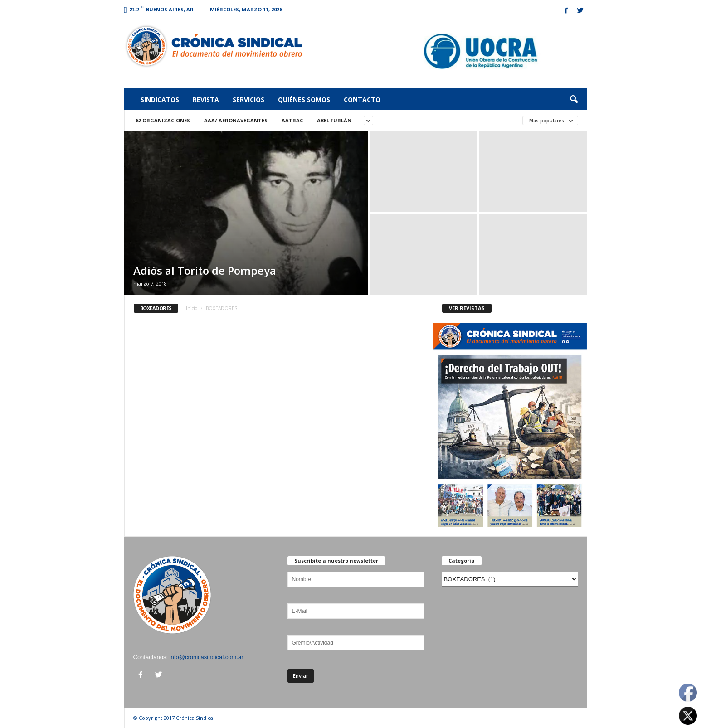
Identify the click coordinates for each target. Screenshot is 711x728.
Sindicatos (160, 99)
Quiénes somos (304, 99)
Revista (206, 99)
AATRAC (292, 120)
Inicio (192, 308)
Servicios (248, 99)
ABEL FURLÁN (334, 120)
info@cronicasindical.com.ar (207, 657)
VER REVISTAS (467, 308)
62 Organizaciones (163, 120)
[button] (574, 100)
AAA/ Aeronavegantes (236, 120)
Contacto (362, 99)
